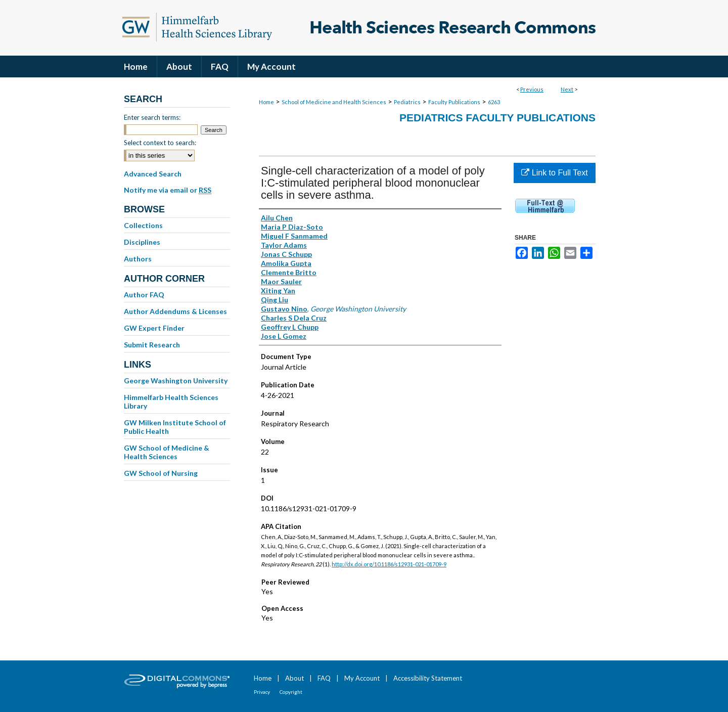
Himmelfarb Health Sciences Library (171, 402)
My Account (362, 678)
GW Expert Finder (154, 328)
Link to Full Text (554, 173)
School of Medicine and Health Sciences (334, 102)
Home (266, 102)
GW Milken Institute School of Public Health (175, 427)
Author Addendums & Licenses (175, 311)
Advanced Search (153, 174)
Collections (143, 225)
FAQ (324, 678)
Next (567, 89)
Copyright (291, 692)
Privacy (262, 692)
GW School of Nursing (161, 473)
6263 (494, 102)
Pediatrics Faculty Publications (497, 118)
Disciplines (142, 242)
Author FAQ (144, 295)
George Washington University (176, 381)
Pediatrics (407, 102)
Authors (138, 259)
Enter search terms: (152, 117)
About (294, 678)
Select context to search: (160, 143)
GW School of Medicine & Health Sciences (167, 452)
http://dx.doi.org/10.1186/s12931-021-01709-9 (389, 564)
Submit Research (152, 345)
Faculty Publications (454, 102)
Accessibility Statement (428, 678)
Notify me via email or (168, 190)
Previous (532, 89)
